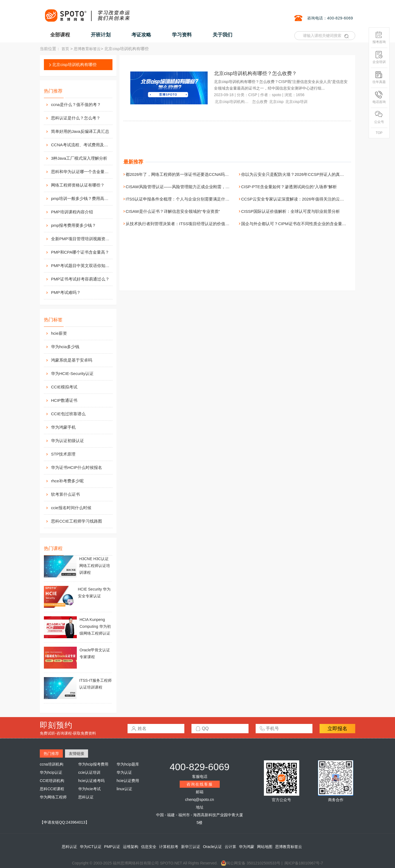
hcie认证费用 (128, 781)
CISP (253, 95)
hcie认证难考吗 (91, 781)
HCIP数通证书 (64, 400)
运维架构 (131, 847)
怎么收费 (260, 102)
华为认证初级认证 (67, 441)
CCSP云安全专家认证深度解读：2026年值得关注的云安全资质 (299, 199)
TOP (379, 133)
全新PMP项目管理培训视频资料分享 (81, 239)
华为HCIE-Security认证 (72, 373)
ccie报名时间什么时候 (71, 508)
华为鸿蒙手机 (63, 427)
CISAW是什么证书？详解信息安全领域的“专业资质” (173, 211)
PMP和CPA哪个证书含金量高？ (80, 252)
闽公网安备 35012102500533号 (251, 863)
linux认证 (124, 789)
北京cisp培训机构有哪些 (74, 65)
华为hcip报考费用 (93, 764)
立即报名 (337, 729)
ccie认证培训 (89, 772)
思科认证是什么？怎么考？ (76, 118)
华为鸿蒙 (247, 847)
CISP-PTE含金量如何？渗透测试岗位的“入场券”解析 (289, 187)
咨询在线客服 (200, 784)
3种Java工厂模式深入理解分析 (79, 158)
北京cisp (276, 102)
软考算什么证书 (65, 494)
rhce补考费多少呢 (67, 481)
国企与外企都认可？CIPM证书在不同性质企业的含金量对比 (296, 224)
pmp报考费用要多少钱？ (74, 225)
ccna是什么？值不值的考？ (76, 104)
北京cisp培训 (296, 102)
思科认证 (86, 797)
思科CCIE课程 (52, 789)
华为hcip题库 (128, 764)
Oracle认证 (212, 847)
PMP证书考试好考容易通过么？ (80, 279)
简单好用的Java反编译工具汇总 (80, 131)
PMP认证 (112, 847)
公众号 (379, 117)
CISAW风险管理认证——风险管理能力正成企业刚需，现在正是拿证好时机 (194, 187)
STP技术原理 (63, 454)
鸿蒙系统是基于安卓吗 (72, 360)
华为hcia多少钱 (65, 347)
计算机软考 (169, 847)
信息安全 (149, 847)
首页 (65, 49)
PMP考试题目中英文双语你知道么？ (81, 266)
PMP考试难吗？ (66, 292)
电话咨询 (379, 97)
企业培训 (379, 57)
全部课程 (60, 35)
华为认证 (124, 772)
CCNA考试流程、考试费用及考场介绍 (81, 145)
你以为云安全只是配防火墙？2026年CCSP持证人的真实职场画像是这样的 (309, 174)
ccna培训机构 (52, 764)
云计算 (230, 847)
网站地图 (265, 847)
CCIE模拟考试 (64, 387)
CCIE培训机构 (52, 781)
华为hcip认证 (51, 772)
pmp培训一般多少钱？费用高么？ (81, 198)
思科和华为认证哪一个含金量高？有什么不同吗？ (81, 172)
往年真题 (379, 77)
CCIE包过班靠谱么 (68, 414)
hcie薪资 (59, 333)
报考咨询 (379, 37)
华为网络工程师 (53, 797)
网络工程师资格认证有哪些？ (78, 185)
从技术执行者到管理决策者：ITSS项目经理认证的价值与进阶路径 (186, 224)
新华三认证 (191, 847)
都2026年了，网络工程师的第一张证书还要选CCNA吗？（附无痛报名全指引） (198, 174)
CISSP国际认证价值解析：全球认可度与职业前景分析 (290, 211)
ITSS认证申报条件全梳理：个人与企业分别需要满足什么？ (180, 199)
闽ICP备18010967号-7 (304, 863)
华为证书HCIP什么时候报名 (77, 467)
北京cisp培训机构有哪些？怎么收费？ (255, 73)
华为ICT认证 (91, 847)
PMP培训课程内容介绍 (72, 212)
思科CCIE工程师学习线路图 (77, 521)
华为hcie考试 (89, 789)
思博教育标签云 (87, 49)
